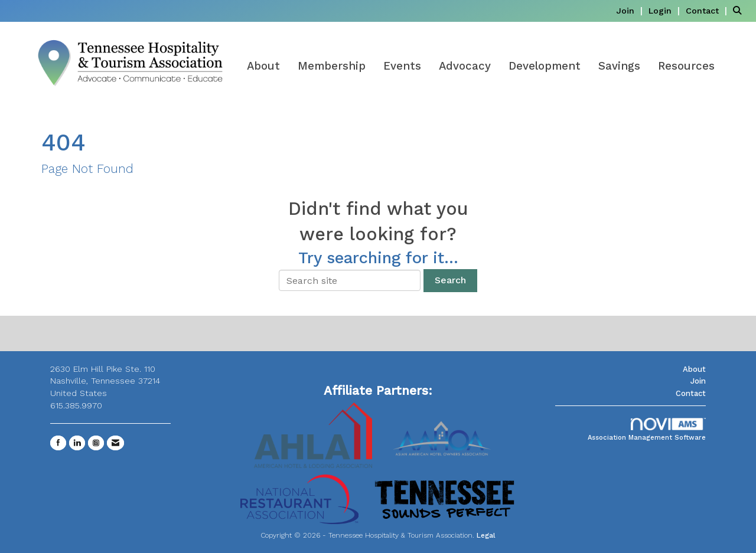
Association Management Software (647, 430)
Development (545, 66)
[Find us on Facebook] (58, 443)
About (263, 66)
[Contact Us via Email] (115, 443)
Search (450, 280)
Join (698, 381)
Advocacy (465, 66)
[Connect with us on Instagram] (96, 443)
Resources (686, 66)
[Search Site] (740, 10)
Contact (691, 393)
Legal (486, 535)
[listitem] (631, 10)
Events (402, 66)
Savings (619, 66)
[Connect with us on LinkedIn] (77, 443)
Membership (332, 66)
